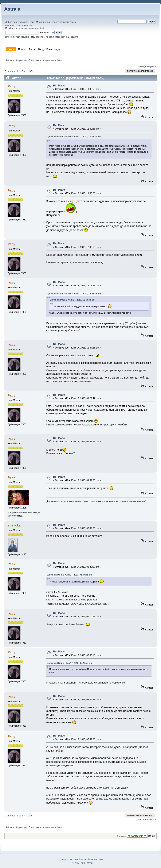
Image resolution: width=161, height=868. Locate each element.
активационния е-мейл (30, 28)
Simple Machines (95, 859)
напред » (151, 66)
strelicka (14, 525)
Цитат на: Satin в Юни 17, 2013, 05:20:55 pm (69, 663)
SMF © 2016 (80, 859)
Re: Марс (59, 86)
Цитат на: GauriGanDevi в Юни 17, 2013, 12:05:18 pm (74, 294)
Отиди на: (122, 836)
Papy (11, 86)
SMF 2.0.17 (67, 859)
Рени (11, 477)
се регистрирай (23, 25)
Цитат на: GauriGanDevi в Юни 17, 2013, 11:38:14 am (74, 137)
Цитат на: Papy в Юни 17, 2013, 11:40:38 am (72, 300)
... (27, 71)
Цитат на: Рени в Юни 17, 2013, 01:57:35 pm (69, 575)
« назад (142, 66)
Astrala (12, 9)
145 (31, 71)
